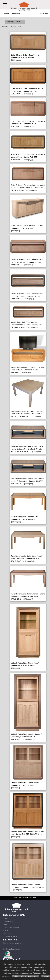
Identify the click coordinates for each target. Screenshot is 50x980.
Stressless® (8, 921)
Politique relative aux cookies (25, 976)
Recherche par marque (12, 943)
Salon (5, 918)
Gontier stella (16, 13)
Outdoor (7, 933)
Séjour (6, 13)
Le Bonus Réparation (11, 949)
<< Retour (44, 13)
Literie (6, 930)
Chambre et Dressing (12, 927)
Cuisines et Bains (10, 936)
